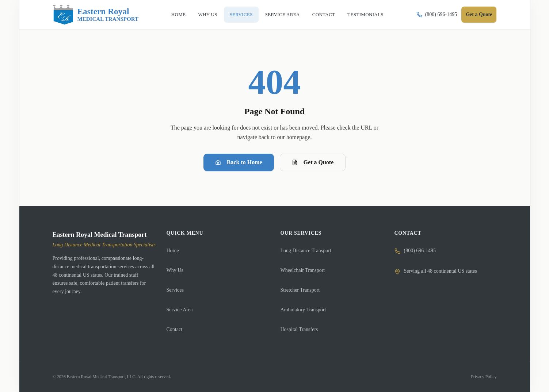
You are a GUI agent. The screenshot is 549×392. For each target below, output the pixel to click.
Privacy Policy (484, 377)
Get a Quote (479, 14)
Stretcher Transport (300, 290)
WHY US (207, 14)
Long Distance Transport (306, 251)
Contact (175, 329)
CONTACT (324, 14)
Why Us (175, 270)
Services (175, 290)
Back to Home (239, 162)
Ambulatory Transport (303, 310)
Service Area (180, 310)
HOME (179, 14)
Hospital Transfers (299, 329)
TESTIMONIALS (365, 14)
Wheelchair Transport (303, 270)
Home (173, 251)
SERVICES (241, 14)
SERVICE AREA (283, 14)
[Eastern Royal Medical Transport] (96, 15)
